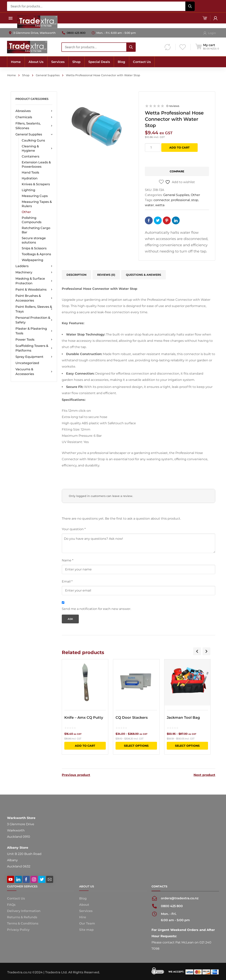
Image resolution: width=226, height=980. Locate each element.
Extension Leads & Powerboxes (36, 164)
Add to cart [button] (85, 746)
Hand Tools (30, 172)
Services (86, 911)
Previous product (76, 775)
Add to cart (179, 148)
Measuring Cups (35, 196)
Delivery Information (24, 911)
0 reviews (173, 106)
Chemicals (34, 117)
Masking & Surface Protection (34, 281)
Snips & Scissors (34, 248)
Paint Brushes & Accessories (34, 298)
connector (162, 200)
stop (195, 200)
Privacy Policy (18, 929)
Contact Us (16, 898)
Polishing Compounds (32, 220)
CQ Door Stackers (132, 718)
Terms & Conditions (23, 923)
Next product (204, 775)
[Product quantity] (153, 148)
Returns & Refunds (22, 917)
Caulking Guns (33, 140)
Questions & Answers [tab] (143, 275)
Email (67, 581)
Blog (83, 898)
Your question (74, 529)
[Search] (190, 6)
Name (68, 560)
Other (26, 212)
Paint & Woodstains (34, 290)
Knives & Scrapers (36, 184)
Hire (83, 917)
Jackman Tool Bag (183, 718)
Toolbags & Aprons (36, 254)
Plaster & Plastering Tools (34, 331)
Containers (30, 156)
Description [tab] (76, 275)
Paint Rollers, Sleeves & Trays (34, 309)
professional (180, 200)
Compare (177, 171)
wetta (160, 205)
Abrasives (34, 111)
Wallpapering (32, 260)
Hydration (30, 178)
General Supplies (48, 75)
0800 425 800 (76, 33)
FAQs (11, 904)
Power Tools (34, 340)
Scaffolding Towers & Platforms (34, 348)
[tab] (106, 275)
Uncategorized (27, 363)
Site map (86, 929)
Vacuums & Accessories (34, 372)
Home (12, 75)
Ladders (34, 266)
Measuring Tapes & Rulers (37, 204)
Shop (26, 75)
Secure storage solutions (34, 240)
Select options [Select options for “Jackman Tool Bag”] (187, 746)
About (84, 904)
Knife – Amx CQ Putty (84, 718)
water (149, 205)
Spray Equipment (34, 357)
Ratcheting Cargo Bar (36, 230)
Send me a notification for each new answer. (96, 609)
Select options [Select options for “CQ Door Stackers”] (136, 746)
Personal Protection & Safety (34, 320)
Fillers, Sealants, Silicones (34, 126)
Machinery (34, 272)
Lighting (28, 190)
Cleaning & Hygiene (37, 148)
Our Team (87, 923)
